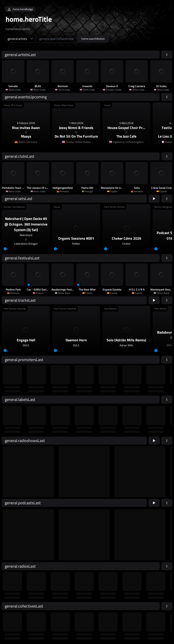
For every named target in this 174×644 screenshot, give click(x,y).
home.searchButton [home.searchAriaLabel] (93, 39)
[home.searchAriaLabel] (57, 39)
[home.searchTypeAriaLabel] (20, 39)
